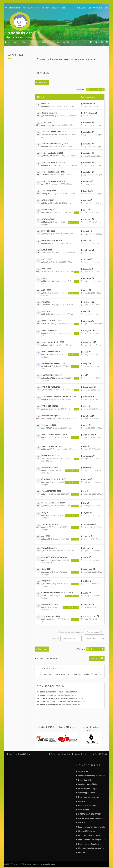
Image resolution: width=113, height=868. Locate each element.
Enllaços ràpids (14, 8)
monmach (87, 276)
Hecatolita (47, 581)
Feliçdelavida (88, 522)
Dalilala (46, 209)
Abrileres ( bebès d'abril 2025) (54, 129)
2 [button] (91, 86)
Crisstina (86, 533)
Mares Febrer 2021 (50, 545)
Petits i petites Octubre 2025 (54, 178)
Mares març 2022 (49, 422)
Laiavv (46, 491)
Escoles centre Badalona (89, 841)
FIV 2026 (82, 798)
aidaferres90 (88, 339)
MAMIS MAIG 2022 (49, 327)
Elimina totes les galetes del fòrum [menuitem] (65, 751)
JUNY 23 (45, 275)
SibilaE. (86, 555)
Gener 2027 (46, 101)
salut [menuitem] (48, 8)
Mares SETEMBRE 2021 (51, 488)
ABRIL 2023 (46, 287)
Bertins (86, 465)
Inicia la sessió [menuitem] (102, 8)
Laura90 (46, 536)
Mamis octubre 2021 (50, 453)
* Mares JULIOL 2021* (51, 521)
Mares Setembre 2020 (51, 613)
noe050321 (48, 425)
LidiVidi (46, 290)
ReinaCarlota (48, 162)
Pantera (46, 143)
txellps (85, 361)
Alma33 (46, 467)
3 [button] (95, 86)
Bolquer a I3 (83, 850)
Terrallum (47, 269)
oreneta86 (47, 122)
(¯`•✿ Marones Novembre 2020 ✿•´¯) (57, 590)
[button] (103, 86)
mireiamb (87, 545)
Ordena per (66, 635)
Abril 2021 (46, 533)
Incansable (87, 394)
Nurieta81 (87, 216)
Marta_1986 (48, 153)
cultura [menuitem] (31, 8)
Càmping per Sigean (87, 790)
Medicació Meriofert (87, 828)
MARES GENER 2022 (50, 403)
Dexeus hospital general (52, 238)
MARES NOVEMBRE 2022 (52, 349)
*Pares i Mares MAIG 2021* (53, 500)
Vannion (86, 477)
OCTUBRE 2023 (48, 197)
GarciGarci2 (48, 416)
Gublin (85, 590)
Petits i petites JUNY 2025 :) (53, 160)
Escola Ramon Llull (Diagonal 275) (92, 837)
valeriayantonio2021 (51, 456)
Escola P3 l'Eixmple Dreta (89, 832)
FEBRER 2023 (47, 308)
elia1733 (86, 197)
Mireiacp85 (48, 446)
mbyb (46, 512)
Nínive (46, 351)
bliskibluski (48, 103)
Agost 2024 (46, 119)
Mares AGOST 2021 (50, 465)
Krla (84, 488)
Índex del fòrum (23, 751)
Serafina (46, 259)
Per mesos (42, 70)
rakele (46, 406)
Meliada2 (47, 311)
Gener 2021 (46, 566)
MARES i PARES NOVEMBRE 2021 (55, 432)
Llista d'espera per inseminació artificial (92, 815)
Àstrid (46, 434)
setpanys (47, 302)
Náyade (46, 479)
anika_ (46, 593)
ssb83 (46, 181)
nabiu (46, 172)
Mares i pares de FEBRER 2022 (54, 361)
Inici (11, 751)
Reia (84, 500)
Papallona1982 (49, 375)
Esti (84, 372)
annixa (46, 240)
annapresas (88, 453)
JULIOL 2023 (47, 247)
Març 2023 (46, 299)
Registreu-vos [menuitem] (85, 8)
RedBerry (47, 387)
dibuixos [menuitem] (56, 8)
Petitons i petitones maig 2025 (55, 141)
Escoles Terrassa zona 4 (88, 803)
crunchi (46, 604)
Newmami (47, 548)
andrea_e (47, 569)
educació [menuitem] (40, 8)
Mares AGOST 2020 (50, 602)
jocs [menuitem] (63, 8)
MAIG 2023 (46, 266)
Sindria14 (47, 363)
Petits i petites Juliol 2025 (52, 150)
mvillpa (86, 578)
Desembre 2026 (85, 777)
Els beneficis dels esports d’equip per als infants (92, 845)
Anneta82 (47, 250)
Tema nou (43, 79)
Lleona (46, 616)
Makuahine (87, 566)
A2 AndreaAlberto (50, 557)
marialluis (87, 120)
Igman (46, 397)
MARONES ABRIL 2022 (51, 384)
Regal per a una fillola (87, 781)
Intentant (87, 179)
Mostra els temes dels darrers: (81, 629)
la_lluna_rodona (89, 613)
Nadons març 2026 (50, 110)
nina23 (86, 287)
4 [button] (99, 86)
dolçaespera (88, 384)
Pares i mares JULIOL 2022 (53, 339)
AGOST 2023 (47, 256)
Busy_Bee (47, 191)
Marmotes (47, 278)
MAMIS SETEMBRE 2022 (51, 318)
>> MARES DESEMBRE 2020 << (54, 554)
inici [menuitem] (24, 8)
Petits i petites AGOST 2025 (53, 169)
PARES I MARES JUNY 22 (52, 372)
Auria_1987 (87, 328)
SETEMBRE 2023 (48, 228)
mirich (85, 422)
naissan (46, 321)
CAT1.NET (91, 727)
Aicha (85, 309)
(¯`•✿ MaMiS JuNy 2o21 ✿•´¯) (54, 476)
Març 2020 (46, 578)
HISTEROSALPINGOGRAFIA (90, 811)
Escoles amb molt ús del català (91, 824)
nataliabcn (87, 318)
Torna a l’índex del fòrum (47, 655)
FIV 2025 (82, 820)
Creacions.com (50, 861)
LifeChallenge (49, 113)
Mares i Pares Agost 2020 (52, 413)
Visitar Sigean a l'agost (88, 786)
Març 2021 (46, 510)
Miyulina (47, 330)
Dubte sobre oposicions (88, 794)
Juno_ (85, 207)
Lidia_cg (46, 200)
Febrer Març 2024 (49, 207)
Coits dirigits (84, 807)
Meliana (46, 219)
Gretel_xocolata (49, 132)
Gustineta (87, 266)
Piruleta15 (87, 299)
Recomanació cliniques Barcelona (92, 773)
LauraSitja (87, 602)
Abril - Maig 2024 (49, 188)
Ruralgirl (47, 231)
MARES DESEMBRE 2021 (52, 444)
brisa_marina (88, 432)
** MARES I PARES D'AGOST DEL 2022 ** (59, 394)
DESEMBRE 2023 (48, 216)
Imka (85, 444)
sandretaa (87, 247)
